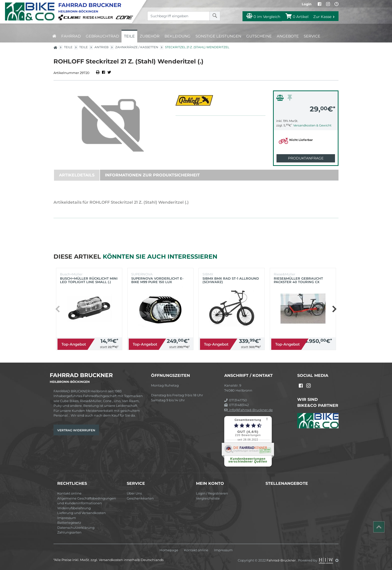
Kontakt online (69, 493)
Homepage (169, 550)
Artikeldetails (77, 175)
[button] (334, 309)
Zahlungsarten (69, 532)
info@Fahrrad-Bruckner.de (248, 410)
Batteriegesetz (69, 523)
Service (312, 36)
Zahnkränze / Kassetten (137, 47)
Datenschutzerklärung (76, 528)
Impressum (67, 518)
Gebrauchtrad (102, 36)
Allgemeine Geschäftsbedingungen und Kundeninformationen (87, 501)
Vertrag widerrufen (76, 430)
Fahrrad (71, 36)
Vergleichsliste (208, 498)
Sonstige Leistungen (218, 36)
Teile (129, 36)
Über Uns (134, 493)
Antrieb (101, 47)
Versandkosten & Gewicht (312, 125)
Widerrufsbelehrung (74, 508)
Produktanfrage (306, 158)
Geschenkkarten (140, 498)
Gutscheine (259, 36)
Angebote (288, 36)
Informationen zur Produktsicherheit (152, 175)
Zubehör (150, 36)
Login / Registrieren (212, 493)
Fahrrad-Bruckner (281, 560)
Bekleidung (177, 36)
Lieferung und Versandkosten (81, 513)
